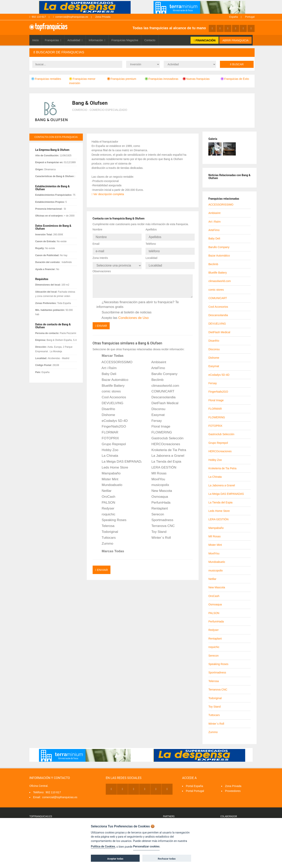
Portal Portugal (195, 791)
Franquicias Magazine (125, 40)
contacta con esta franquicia (56, 137)
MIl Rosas (156, 471)
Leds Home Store (112, 465)
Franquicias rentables (46, 79)
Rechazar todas (167, 859)
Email (96, 243)
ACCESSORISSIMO (115, 360)
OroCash (106, 494)
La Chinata (107, 453)
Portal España (194, 786)
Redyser (105, 506)
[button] (142, 52)
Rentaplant (157, 506)
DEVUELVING (110, 401)
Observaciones (102, 269)
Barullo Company (162, 372)
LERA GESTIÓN (161, 465)
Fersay (154, 418)
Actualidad (75, 40)
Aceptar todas (115, 859)
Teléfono (151, 243)
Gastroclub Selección (165, 436)
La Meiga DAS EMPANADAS (119, 459)
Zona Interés (100, 256)
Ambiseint (156, 360)
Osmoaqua (157, 494)
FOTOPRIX (108, 436)
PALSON (106, 500)
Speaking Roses (112, 518)
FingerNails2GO (111, 424)
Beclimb (155, 378)
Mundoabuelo (109, 483)
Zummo (105, 541)
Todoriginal (107, 530)
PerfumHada (158, 500)
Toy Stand (156, 530)
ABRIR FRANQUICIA (235, 40)
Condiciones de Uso (133, 315)
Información (97, 40)
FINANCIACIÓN (205, 40)
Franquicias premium (122, 79)
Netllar (104, 489)
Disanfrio (106, 407)
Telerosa (106, 524)
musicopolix (158, 483)
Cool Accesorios (111, 395)
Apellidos (151, 229)
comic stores (109, 389)
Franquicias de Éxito (235, 79)
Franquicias (53, 40)
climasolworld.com (163, 383)
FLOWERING (159, 430)
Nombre (98, 229)
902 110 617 (38, 17)
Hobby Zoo (108, 448)
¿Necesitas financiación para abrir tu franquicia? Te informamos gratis (138, 302)
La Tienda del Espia (164, 459)
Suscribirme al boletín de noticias (124, 310)
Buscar (237, 64)
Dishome (106, 413)
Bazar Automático (113, 378)
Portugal (250, 17)
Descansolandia (161, 395)
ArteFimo (155, 366)
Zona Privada (103, 17)
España (234, 17)
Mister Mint (108, 477)
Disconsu (156, 407)
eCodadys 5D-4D (112, 418)
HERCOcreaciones (163, 442)
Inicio (36, 40)
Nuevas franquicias (196, 79)
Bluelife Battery (111, 383)
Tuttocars (106, 535)
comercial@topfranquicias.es (71, 17)
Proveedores (233, 791)
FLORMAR (108, 430)
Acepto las (123, 316)
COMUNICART (160, 389)
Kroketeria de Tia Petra (166, 448)
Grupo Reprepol (111, 442)
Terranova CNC (160, 524)
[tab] (142, 52)
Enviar (101, 323)
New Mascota (159, 489)
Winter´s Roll (158, 535)
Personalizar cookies (146, 847)
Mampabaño (109, 471)
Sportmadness (160, 518)
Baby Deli (106, 372)
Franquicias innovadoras (162, 79)
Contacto (150, 40)
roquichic (106, 512)
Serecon (155, 512)
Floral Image (158, 424)
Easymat (155, 413)
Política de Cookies (103, 847)
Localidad (151, 256)
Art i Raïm (107, 366)
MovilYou (156, 477)
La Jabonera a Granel (165, 453)
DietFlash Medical (162, 401)
